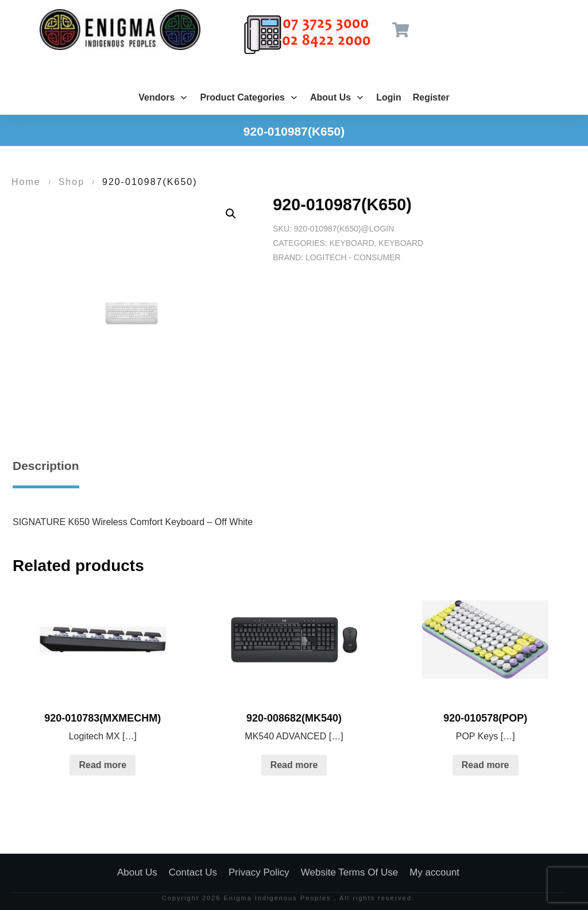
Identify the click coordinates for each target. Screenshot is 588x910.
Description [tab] (46, 466)
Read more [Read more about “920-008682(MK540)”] (294, 765)
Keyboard (352, 243)
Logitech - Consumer (353, 257)
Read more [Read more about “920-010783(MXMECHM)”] (102, 765)
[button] (231, 214)
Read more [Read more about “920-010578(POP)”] (486, 765)
